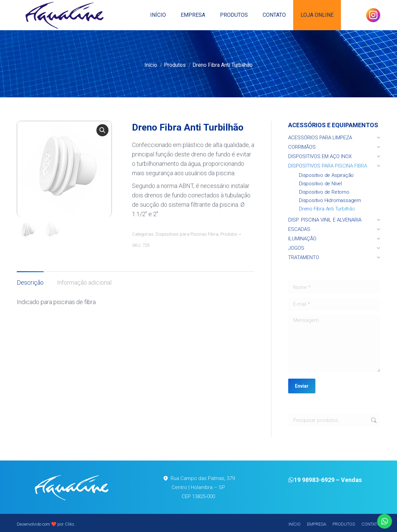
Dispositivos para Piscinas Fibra (187, 234)
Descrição (30, 282)
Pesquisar (373, 420)
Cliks (70, 524)
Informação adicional (84, 282)
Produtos (229, 234)
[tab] (30, 279)
